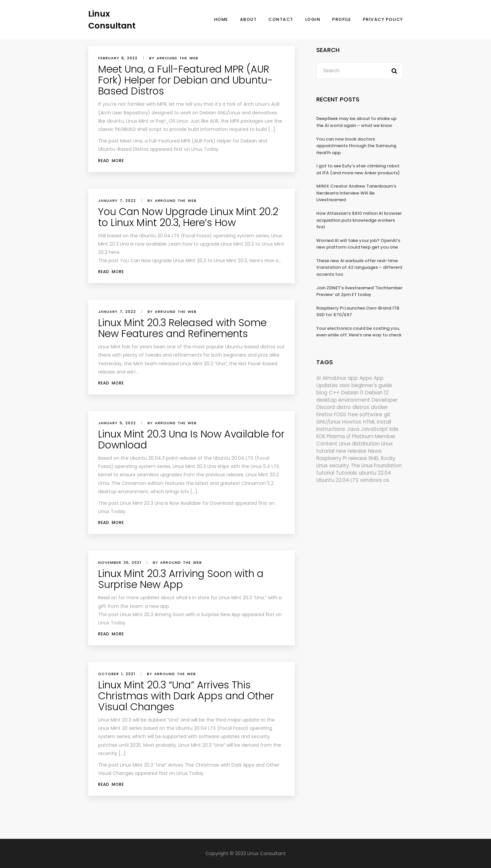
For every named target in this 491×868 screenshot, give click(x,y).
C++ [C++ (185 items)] (334, 393)
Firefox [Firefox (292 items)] (324, 414)
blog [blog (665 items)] (322, 393)
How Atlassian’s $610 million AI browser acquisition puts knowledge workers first (359, 220)
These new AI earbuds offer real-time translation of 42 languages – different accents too (359, 267)
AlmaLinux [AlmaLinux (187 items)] (334, 378)
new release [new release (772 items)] (351, 451)
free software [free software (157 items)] (365, 414)
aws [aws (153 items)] (345, 385)
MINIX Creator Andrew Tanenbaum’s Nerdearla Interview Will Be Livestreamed (356, 193)
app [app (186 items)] (353, 378)
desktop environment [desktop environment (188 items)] (343, 400)
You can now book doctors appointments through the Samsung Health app (356, 146)
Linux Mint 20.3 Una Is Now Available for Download (191, 440)
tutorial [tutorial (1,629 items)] (325, 473)
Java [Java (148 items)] (353, 429)
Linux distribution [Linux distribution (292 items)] (359, 444)
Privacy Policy (383, 19)
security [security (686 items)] (339, 465)
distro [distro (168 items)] (344, 407)
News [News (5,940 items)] (375, 451)
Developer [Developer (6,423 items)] (385, 400)
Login (313, 19)
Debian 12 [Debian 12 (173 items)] (377, 393)
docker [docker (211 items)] (379, 407)
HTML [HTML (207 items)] (369, 422)
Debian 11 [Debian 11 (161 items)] (352, 393)
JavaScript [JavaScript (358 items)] (374, 429)
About (248, 19)
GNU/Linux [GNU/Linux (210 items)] (328, 422)
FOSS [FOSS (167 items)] (340, 414)
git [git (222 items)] (387, 414)
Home (221, 19)
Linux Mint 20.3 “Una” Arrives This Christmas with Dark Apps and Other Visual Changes (186, 696)
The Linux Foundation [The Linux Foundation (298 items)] (376, 465)
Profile (342, 19)
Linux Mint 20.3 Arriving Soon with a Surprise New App (181, 579)
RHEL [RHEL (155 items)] (374, 458)
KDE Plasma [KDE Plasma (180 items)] (331, 436)
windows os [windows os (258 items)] (375, 480)
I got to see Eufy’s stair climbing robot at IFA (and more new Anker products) (358, 169)
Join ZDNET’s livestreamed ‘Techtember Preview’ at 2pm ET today (359, 291)
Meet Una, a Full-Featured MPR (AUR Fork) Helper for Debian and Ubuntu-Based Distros (185, 80)
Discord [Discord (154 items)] (326, 407)
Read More (111, 161)
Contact (281, 19)
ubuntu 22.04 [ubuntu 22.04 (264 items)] (375, 473)
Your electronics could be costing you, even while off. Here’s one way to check (359, 332)
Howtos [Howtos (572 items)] (352, 422)
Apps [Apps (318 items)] (366, 378)
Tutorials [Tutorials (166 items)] (346, 473)
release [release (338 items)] (358, 458)
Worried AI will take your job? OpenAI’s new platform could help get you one (358, 244)
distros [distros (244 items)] (361, 407)
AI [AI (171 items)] (318, 378)
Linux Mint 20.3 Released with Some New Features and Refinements (182, 328)
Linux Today (205, 149)
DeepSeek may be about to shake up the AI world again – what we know (356, 122)
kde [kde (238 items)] (394, 429)
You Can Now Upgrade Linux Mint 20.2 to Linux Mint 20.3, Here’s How (188, 217)
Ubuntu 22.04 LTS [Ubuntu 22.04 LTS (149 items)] (337, 480)
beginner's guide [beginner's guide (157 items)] (372, 385)
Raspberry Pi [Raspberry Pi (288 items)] (332, 458)
